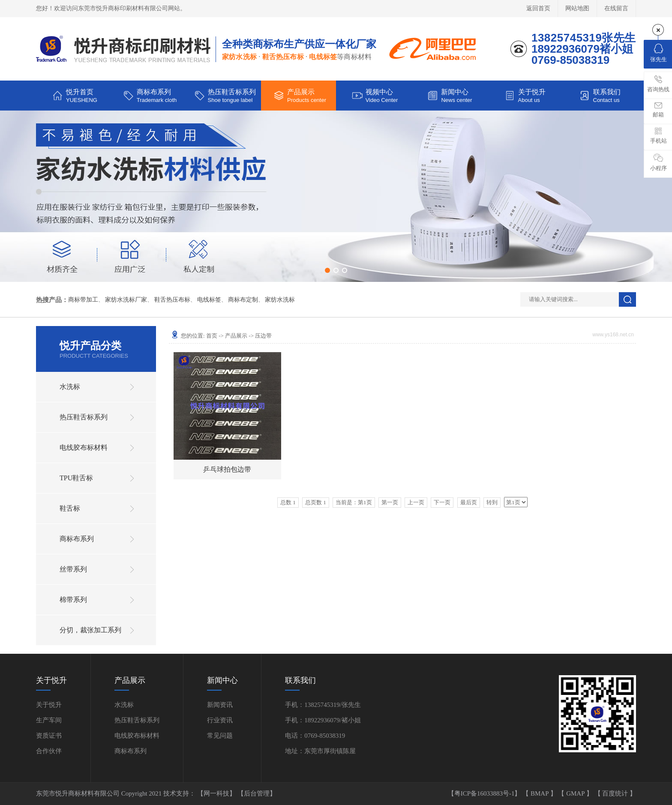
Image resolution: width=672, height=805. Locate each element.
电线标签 (209, 300)
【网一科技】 (217, 793)
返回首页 (538, 8)
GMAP (576, 793)
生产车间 (49, 720)
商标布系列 (77, 539)
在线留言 (616, 8)
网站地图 (577, 8)
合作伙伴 (49, 751)
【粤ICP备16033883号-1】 (485, 793)
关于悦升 (49, 705)
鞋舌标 (70, 508)
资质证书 (49, 736)
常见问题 (220, 736)
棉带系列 (73, 600)
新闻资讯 (220, 705)
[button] (327, 270)
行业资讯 (220, 720)
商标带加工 (83, 300)
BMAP (540, 793)
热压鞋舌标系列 (84, 417)
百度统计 (616, 793)
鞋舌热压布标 (172, 300)
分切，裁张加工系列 (90, 630)
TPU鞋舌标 (76, 478)
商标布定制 (243, 300)
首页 (212, 336)
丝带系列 (73, 569)
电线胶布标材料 (84, 447)
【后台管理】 (257, 793)
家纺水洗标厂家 (126, 300)
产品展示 (236, 336)
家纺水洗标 (280, 300)
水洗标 (70, 387)
